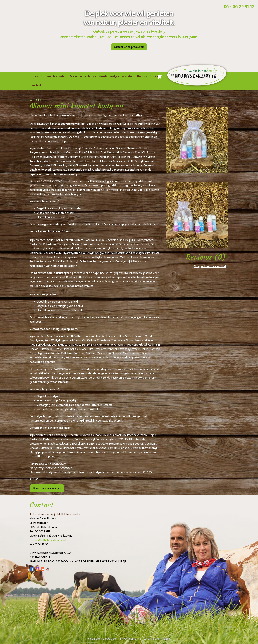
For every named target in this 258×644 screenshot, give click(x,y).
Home (34, 76)
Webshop (128, 76)
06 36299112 (43, 531)
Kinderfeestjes (109, 76)
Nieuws (142, 76)
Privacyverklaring (131, 639)
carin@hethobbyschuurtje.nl (49, 540)
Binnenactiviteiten (83, 76)
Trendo (166, 639)
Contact (36, 85)
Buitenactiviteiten (54, 76)
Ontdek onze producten (129, 47)
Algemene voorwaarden (103, 639)
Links (154, 76)
